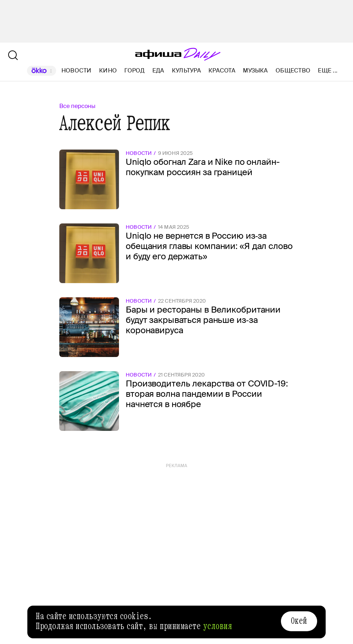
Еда (158, 71)
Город (134, 71)
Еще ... (328, 71)
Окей (299, 621)
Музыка (255, 71)
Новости (77, 71)
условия (218, 626)
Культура (186, 71)
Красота (222, 71)
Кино (108, 71)
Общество (293, 71)
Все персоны (77, 106)
